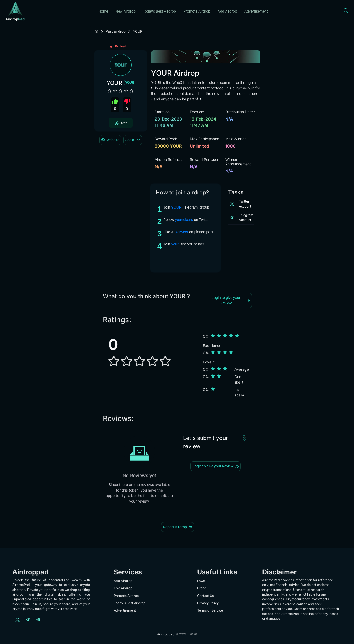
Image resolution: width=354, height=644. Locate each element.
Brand (202, 588)
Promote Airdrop (197, 11)
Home (103, 11)
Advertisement (256, 11)
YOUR (176, 207)
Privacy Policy (208, 603)
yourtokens (184, 220)
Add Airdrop (227, 11)
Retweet (181, 232)
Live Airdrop (123, 588)
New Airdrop (125, 11)
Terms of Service (210, 610)
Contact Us (205, 596)
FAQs (201, 581)
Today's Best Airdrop (159, 11)
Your (175, 244)
